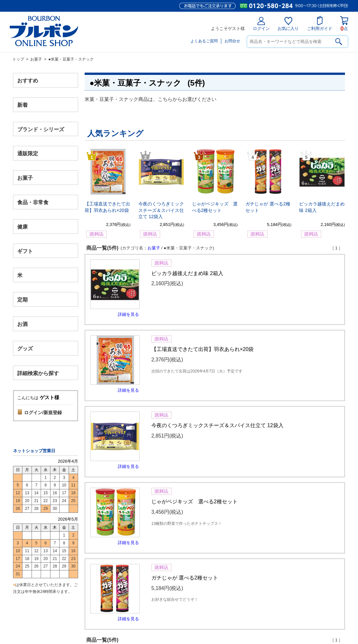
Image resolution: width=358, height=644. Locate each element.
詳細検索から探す (38, 373)
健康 (22, 226)
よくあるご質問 (204, 41)
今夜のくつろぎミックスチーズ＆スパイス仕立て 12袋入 (161, 210)
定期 (22, 300)
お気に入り (288, 24)
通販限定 (28, 154)
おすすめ (28, 81)
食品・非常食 (33, 202)
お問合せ (232, 41)
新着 (22, 105)
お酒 (22, 324)
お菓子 (36, 59)
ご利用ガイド (320, 23)
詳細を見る (128, 314)
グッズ (25, 348)
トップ (18, 59)
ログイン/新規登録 (43, 413)
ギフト (25, 251)
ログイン (261, 24)
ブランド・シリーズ (41, 129)
